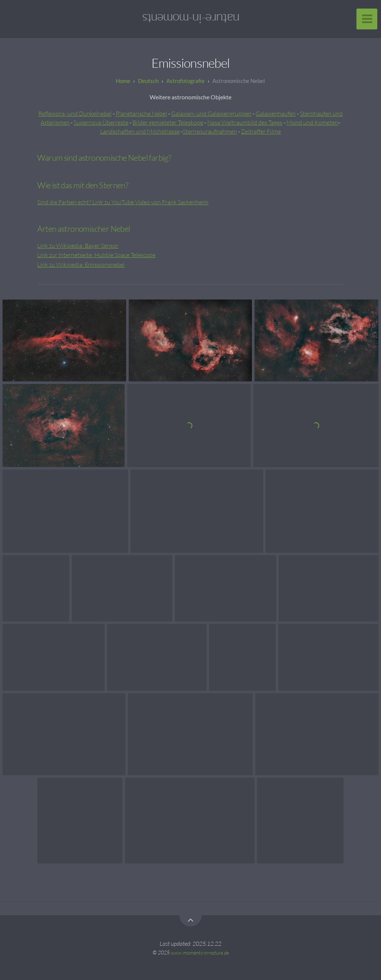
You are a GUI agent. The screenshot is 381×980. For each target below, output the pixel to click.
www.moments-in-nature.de (200, 952)
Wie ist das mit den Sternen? (83, 185)
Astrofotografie (185, 81)
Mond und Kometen (312, 122)
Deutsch (148, 81)
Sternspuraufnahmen (210, 131)
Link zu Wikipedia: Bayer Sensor (78, 246)
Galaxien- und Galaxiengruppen (211, 113)
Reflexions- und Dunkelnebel (75, 113)
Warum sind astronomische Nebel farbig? (104, 158)
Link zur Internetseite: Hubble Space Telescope (96, 255)
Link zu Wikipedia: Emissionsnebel (81, 265)
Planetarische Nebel (141, 113)
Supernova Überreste (101, 122)
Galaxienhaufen (276, 113)
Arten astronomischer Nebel (84, 229)
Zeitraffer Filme (261, 131)
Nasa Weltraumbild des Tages (245, 122)
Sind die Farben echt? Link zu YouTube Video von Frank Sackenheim (123, 202)
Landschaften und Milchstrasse (140, 131)
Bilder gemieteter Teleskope (168, 122)
